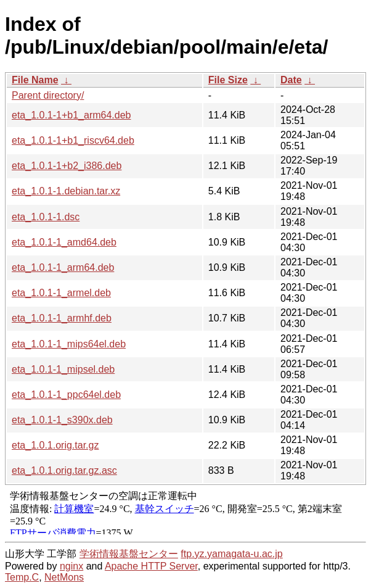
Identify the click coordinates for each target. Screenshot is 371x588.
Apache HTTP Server (151, 566)
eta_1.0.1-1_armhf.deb (62, 318)
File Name (35, 80)
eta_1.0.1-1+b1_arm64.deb (71, 115)
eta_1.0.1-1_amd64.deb (64, 242)
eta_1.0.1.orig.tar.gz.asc (64, 470)
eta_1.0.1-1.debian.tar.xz (66, 191)
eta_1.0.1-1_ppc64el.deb (66, 395)
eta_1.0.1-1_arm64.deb (63, 267)
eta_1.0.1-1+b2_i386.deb (67, 166)
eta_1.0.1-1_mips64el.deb (69, 344)
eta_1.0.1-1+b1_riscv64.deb (73, 140)
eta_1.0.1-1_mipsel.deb (63, 369)
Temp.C (22, 577)
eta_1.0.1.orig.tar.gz (55, 445)
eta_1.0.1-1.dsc (46, 217)
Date (291, 80)
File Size (228, 80)
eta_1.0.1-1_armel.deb (61, 293)
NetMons (64, 577)
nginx (71, 566)
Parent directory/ (48, 95)
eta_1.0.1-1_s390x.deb (62, 420)
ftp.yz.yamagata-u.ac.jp (231, 554)
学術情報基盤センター (129, 554)
